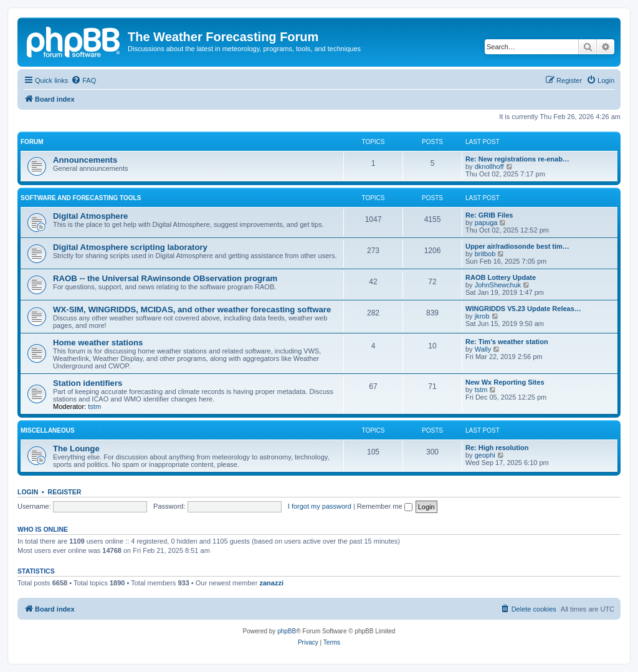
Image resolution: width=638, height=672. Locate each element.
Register (65, 492)
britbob (485, 254)
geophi (485, 455)
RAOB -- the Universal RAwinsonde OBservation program (165, 278)
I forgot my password (320, 506)
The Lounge (76, 449)
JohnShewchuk (498, 285)
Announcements (85, 160)
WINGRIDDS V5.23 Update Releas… (523, 309)
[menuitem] (83, 80)
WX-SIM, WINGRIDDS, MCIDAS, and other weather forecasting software (192, 310)
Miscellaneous (48, 430)
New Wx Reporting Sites (505, 382)
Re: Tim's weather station (507, 342)
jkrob (482, 316)
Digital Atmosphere (90, 216)
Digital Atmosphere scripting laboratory (130, 247)
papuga (486, 223)
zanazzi (271, 583)
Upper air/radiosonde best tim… (517, 246)
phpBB (287, 631)
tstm (94, 406)
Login (28, 492)
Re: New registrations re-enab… (517, 159)
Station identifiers (88, 383)
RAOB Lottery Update (501, 277)
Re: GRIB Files (489, 215)
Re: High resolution (497, 448)
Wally (483, 349)
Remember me (385, 506)
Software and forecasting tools (81, 198)
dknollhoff (489, 166)
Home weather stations (98, 343)
